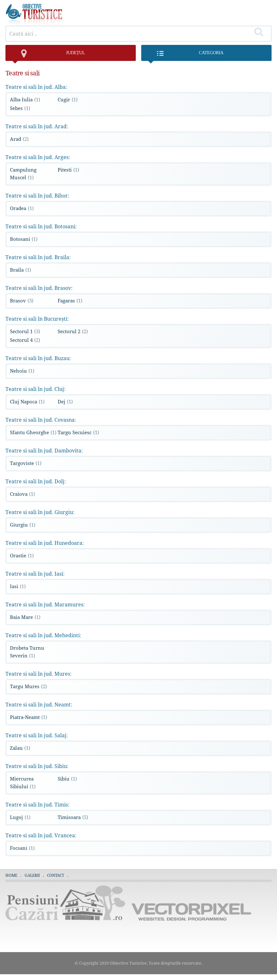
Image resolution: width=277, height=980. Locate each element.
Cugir (68, 99)
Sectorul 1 (25, 331)
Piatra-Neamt (29, 717)
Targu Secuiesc (78, 432)
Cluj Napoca (27, 401)
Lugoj (20, 817)
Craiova (22, 494)
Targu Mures (28, 686)
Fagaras (70, 300)
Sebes (20, 108)
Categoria (186, 56)
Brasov (22, 300)
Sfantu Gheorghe (33, 432)
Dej (65, 401)
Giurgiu (23, 525)
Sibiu (67, 779)
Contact (56, 875)
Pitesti (68, 170)
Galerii (32, 875)
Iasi (18, 586)
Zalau (20, 748)
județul (48, 56)
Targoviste (26, 463)
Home (11, 875)
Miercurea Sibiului (23, 782)
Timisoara (73, 817)
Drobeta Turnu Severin (27, 652)
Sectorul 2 (73, 331)
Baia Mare (25, 617)
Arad (19, 139)
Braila (20, 270)
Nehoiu (22, 371)
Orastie (22, 555)
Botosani (24, 239)
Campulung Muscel (23, 173)
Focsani (22, 848)
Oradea (22, 208)
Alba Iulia (25, 99)
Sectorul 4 (25, 340)
